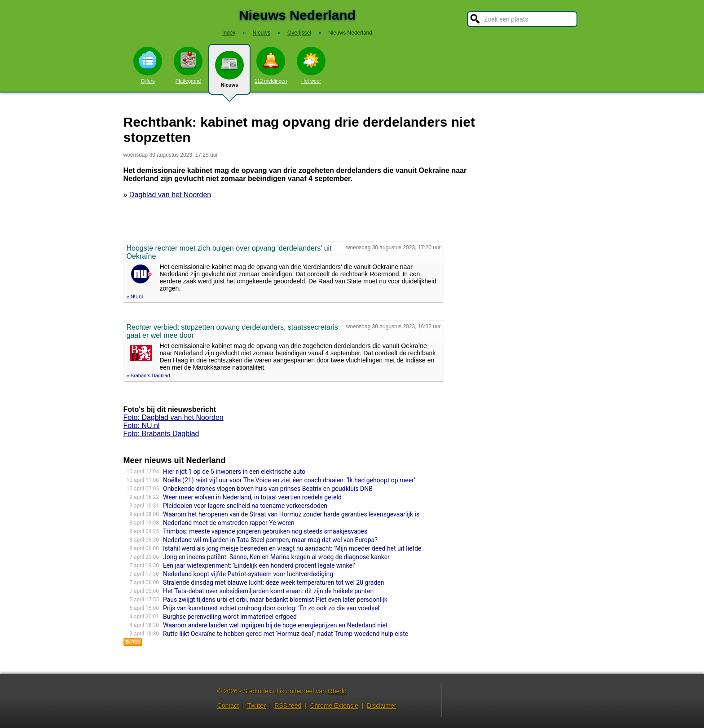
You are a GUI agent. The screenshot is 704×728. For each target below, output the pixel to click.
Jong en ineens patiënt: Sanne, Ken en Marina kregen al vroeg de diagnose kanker (276, 557)
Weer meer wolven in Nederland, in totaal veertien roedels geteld (252, 497)
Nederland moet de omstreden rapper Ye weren (229, 523)
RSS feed (288, 706)
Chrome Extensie (334, 706)
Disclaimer (381, 706)
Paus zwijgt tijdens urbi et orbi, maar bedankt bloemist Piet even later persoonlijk (275, 600)
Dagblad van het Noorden (170, 195)
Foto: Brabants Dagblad (161, 434)
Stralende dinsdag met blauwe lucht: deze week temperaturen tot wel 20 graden (274, 582)
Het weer (311, 65)
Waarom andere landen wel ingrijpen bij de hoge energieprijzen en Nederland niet (275, 625)
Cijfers (148, 65)
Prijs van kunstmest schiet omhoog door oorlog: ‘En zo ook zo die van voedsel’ (272, 608)
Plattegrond (188, 65)
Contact (228, 706)
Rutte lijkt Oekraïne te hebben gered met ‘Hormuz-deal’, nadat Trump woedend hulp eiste (286, 634)
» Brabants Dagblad (148, 375)
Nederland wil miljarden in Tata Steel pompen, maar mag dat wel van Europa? (270, 540)
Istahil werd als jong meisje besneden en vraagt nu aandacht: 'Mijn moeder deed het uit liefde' (293, 548)
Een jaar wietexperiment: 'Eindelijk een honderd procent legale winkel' (259, 565)
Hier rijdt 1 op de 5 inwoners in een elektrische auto (234, 472)
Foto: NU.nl (142, 426)
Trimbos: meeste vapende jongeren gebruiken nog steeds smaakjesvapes (265, 531)
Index (229, 33)
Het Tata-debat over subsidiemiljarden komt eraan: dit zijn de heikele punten (268, 591)
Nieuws (229, 73)
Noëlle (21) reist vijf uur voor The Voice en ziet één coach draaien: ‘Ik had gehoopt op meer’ (289, 480)
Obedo (337, 691)
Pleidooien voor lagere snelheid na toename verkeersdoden (245, 506)
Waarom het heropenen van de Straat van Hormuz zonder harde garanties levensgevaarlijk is (291, 514)
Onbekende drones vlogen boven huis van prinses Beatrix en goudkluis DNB (268, 489)
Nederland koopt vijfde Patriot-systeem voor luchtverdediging (248, 574)
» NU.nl (135, 296)
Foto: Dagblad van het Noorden (174, 417)
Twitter (257, 706)
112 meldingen (271, 65)
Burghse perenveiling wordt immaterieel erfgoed (230, 617)
